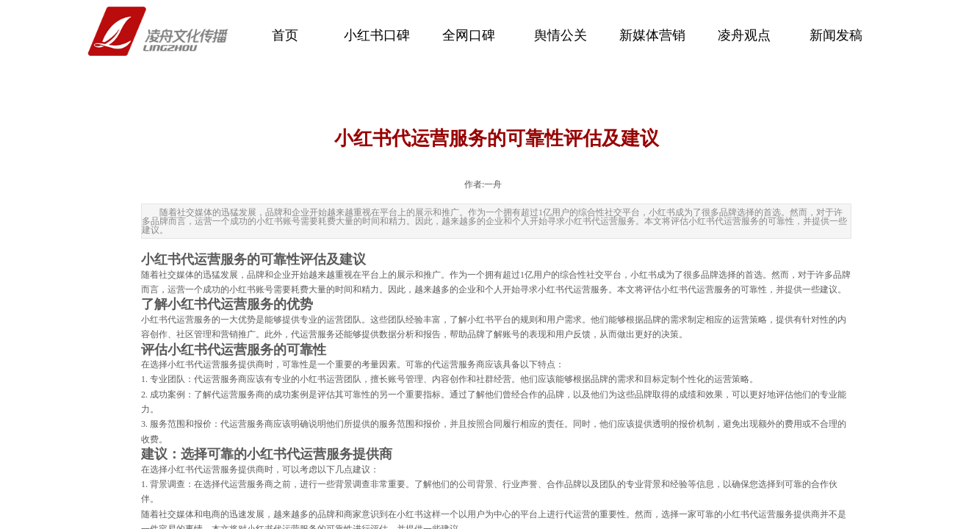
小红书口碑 (377, 35)
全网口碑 (469, 35)
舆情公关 (561, 35)
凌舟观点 (744, 35)
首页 (285, 35)
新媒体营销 (652, 35)
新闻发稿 (836, 35)
